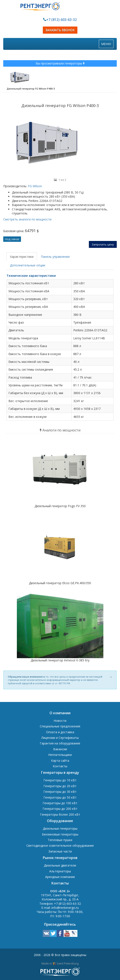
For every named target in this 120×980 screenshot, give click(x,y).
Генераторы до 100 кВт (60, 803)
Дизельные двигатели (60, 865)
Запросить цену (103, 244)
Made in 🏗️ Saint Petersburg (60, 963)
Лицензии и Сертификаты (60, 738)
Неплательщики (60, 755)
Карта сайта (60, 761)
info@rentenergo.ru (65, 908)
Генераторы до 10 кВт (60, 780)
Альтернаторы (60, 871)
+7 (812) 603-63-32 (62, 20)
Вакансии (60, 749)
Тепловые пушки (60, 840)
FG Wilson (34, 186)
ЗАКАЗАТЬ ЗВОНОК (60, 30)
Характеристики (22, 257)
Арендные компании (60, 877)
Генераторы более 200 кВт (60, 814)
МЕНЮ (107, 45)
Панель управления (55, 257)
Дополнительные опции (28, 265)
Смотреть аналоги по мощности (27, 219)
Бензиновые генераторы (60, 834)
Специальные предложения (60, 726)
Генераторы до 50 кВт (60, 797)
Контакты (60, 766)
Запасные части (60, 851)
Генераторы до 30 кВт (60, 792)
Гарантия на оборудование (60, 743)
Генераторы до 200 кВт (60, 809)
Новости (60, 721)
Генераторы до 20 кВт (60, 786)
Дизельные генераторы (60, 828)
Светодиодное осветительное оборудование (60, 846)
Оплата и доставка (60, 732)
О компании (60, 713)
